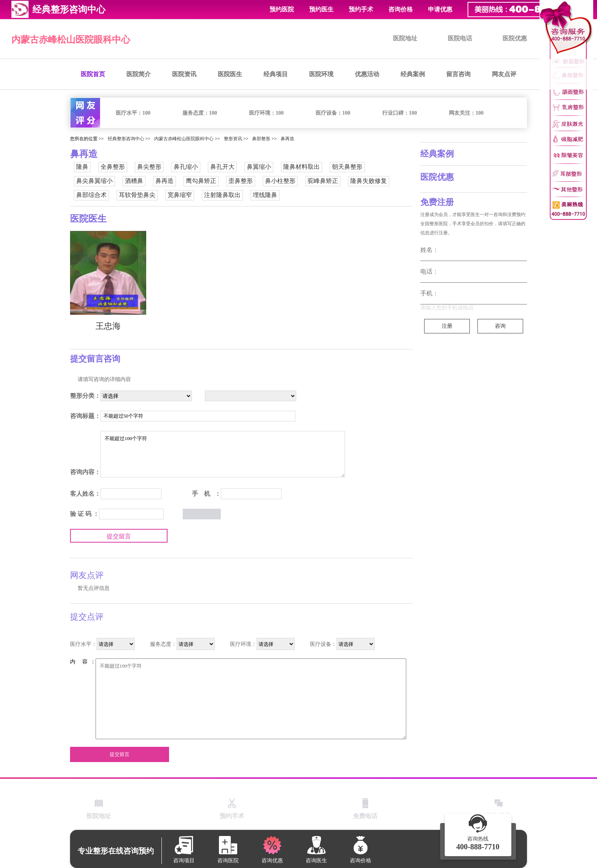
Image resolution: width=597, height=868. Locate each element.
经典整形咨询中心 (126, 139)
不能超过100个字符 (223, 454)
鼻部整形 (261, 139)
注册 (447, 326)
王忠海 (108, 326)
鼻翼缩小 (259, 167)
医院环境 (321, 74)
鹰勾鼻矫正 (201, 181)
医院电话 (460, 38)
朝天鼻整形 (347, 167)
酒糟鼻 (134, 181)
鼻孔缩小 (186, 167)
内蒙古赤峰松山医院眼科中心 (71, 40)
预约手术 (361, 9)
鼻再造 (287, 139)
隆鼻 (82, 167)
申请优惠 (440, 9)
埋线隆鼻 (265, 195)
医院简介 (139, 74)
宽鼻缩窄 (180, 195)
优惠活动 (367, 74)
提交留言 (119, 536)
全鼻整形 (113, 167)
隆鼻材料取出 (302, 167)
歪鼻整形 (241, 181)
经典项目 (276, 74)
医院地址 (405, 38)
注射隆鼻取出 (222, 195)
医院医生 (230, 74)
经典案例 (413, 74)
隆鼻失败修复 (369, 181)
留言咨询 (458, 74)
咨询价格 (401, 9)
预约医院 (282, 9)
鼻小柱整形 (280, 181)
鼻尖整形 (149, 167)
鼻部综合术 (91, 195)
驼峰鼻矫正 (323, 181)
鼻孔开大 (222, 167)
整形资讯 (233, 139)
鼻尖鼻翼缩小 (94, 181)
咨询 (500, 326)
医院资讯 (184, 74)
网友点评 (504, 74)
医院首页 (93, 74)
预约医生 (321, 9)
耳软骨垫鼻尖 (137, 195)
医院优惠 (515, 38)
